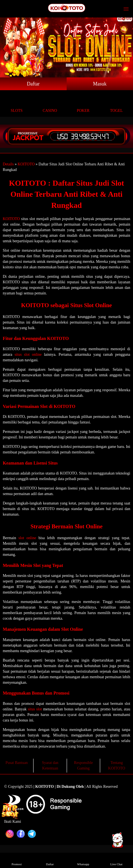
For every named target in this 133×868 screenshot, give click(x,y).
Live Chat (116, 860)
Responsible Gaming (83, 765)
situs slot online (28, 354)
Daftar (33, 84)
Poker (83, 104)
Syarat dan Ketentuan (50, 765)
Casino (50, 104)
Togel (116, 104)
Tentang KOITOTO (117, 765)
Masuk (100, 84)
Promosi (17, 860)
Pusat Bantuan (17, 763)
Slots (17, 104)
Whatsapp (83, 860)
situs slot (35, 709)
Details (8, 164)
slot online (27, 538)
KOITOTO (26, 164)
